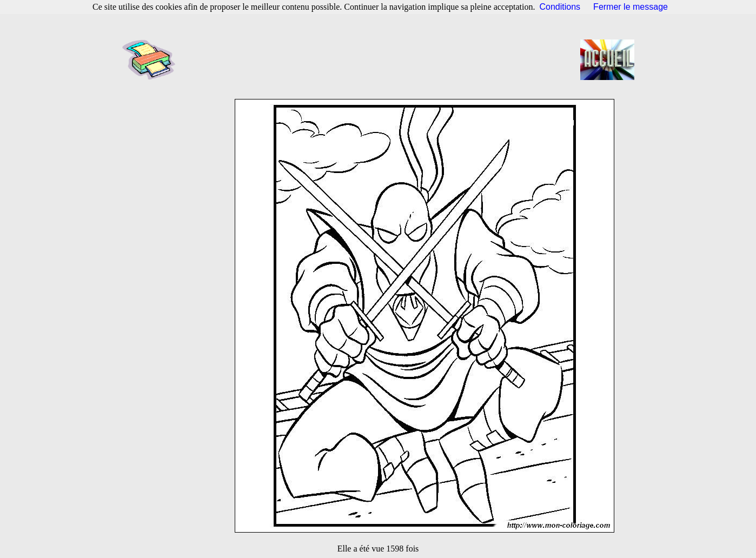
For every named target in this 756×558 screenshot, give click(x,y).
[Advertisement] (381, 59)
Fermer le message (631, 7)
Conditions (560, 7)
